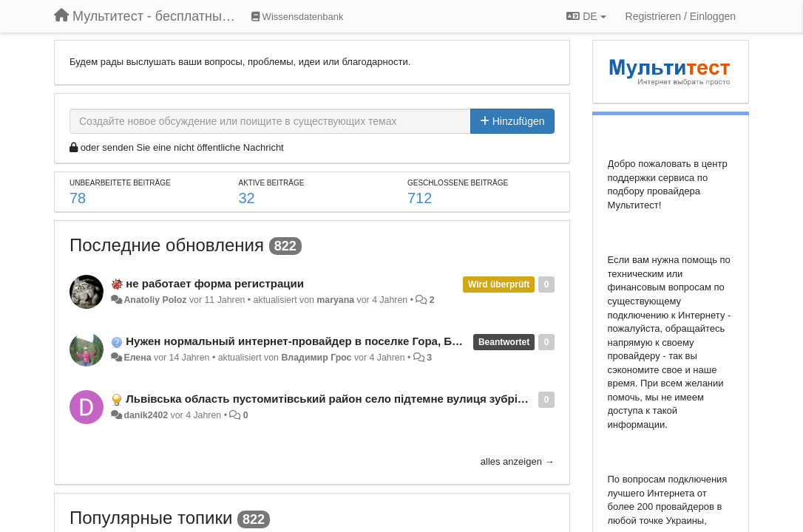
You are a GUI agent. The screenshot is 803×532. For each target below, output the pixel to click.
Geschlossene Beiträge (458, 183)
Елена (137, 358)
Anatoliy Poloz (155, 300)
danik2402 (146, 415)
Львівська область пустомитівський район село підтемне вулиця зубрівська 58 (345, 399)
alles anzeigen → (518, 461)
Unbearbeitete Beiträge (120, 183)
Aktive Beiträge (272, 183)
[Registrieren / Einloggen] (681, 16)
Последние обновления (167, 245)
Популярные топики (151, 518)
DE (586, 16)
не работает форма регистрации (215, 283)
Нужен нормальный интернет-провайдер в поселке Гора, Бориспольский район (346, 341)
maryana (335, 300)
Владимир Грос (316, 358)
